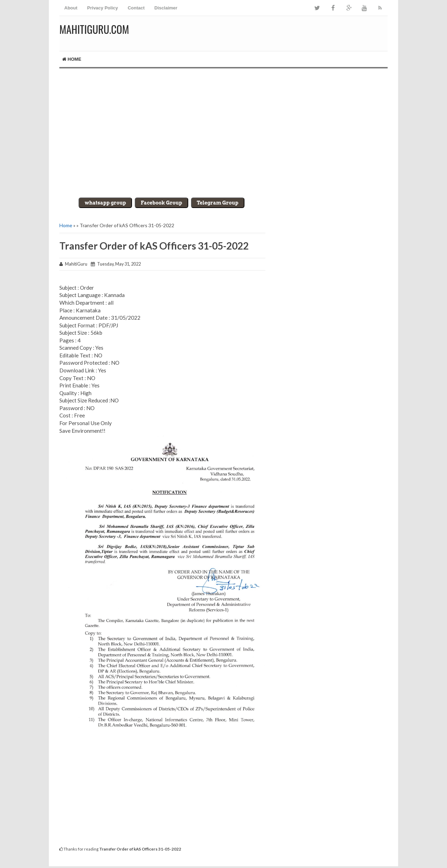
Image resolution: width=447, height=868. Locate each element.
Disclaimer (166, 8)
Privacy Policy (103, 8)
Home (72, 59)
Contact (136, 8)
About (71, 8)
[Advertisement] (223, 128)
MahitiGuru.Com (94, 29)
